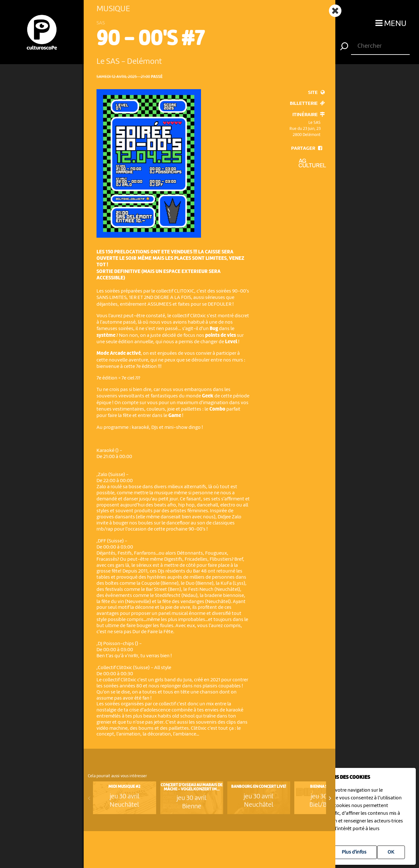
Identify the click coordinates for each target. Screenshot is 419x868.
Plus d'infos (354, 852)
